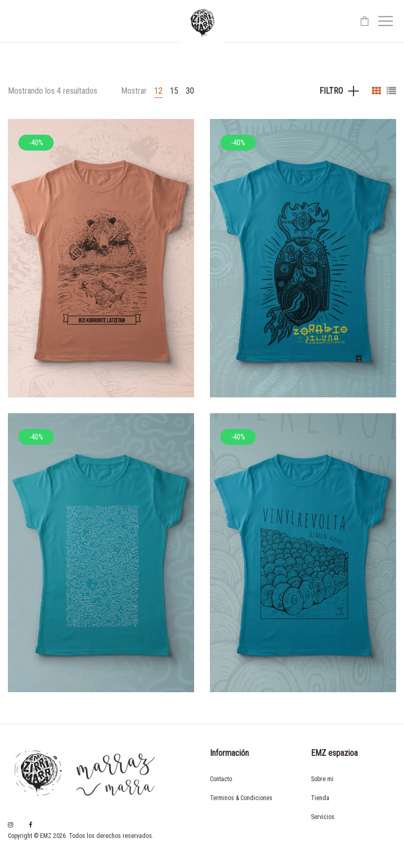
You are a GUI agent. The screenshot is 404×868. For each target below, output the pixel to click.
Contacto (221, 779)
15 (174, 91)
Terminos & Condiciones (241, 798)
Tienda (320, 798)
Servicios (323, 817)
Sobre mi (322, 779)
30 (190, 91)
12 (158, 91)
